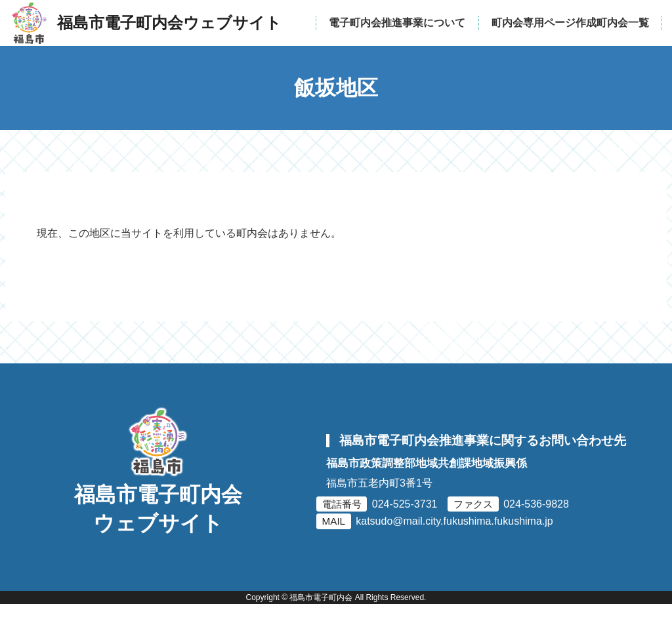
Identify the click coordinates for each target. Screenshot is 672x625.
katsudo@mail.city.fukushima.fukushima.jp (454, 532)
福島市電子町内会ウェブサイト (158, 530)
